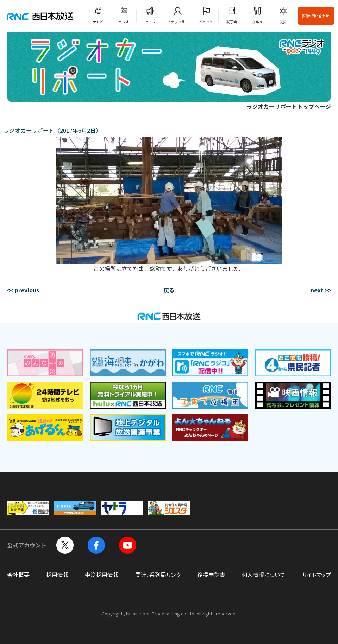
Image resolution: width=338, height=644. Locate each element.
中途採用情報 (102, 575)
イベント (206, 22)
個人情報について (263, 575)
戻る (169, 290)
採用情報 (57, 575)
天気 (283, 22)
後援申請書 (211, 575)
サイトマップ (316, 575)
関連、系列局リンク (158, 575)
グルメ (257, 22)
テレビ (98, 22)
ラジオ (124, 22)
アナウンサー (178, 22)
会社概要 (18, 575)
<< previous (23, 290)
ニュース (149, 22)
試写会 (232, 22)
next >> (321, 290)
